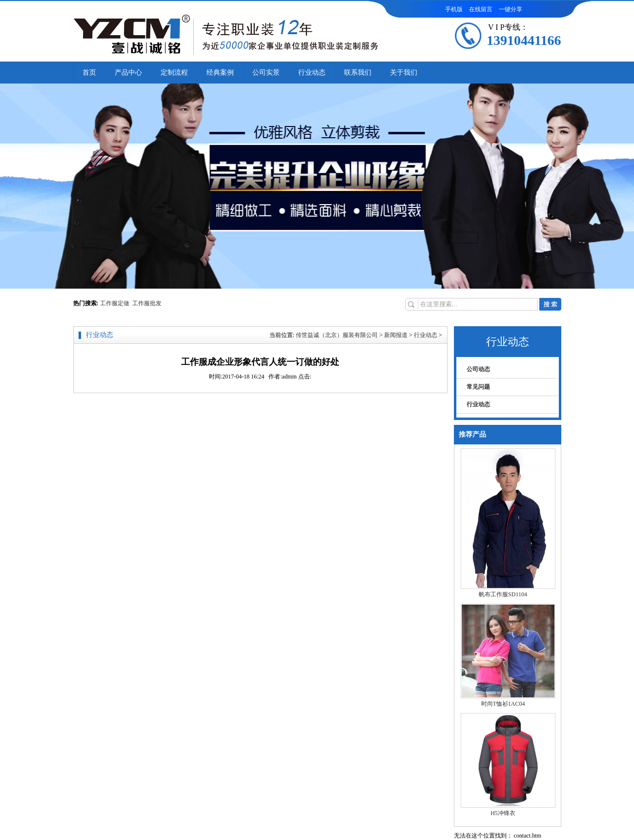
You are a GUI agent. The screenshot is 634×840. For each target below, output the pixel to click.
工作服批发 (147, 303)
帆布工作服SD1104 (503, 594)
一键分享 (511, 9)
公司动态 (478, 369)
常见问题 (478, 387)
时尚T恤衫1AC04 (503, 704)
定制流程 (174, 73)
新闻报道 (396, 335)
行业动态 (312, 73)
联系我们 (358, 73)
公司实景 (266, 73)
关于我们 (404, 73)
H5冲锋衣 (503, 813)
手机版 (454, 9)
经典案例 (220, 73)
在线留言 (481, 9)
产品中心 (128, 73)
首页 (89, 73)
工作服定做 (116, 303)
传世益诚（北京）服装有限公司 (337, 335)
